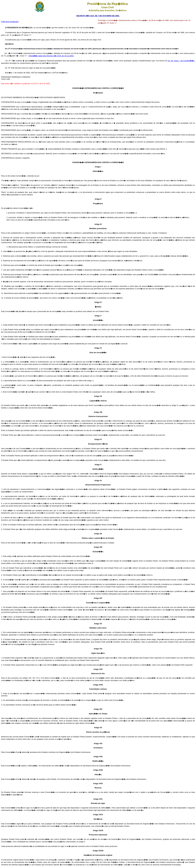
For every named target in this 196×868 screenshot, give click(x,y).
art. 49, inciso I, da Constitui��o (181, 61)
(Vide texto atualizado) (10, 22)
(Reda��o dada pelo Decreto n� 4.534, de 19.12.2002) (51, 56)
